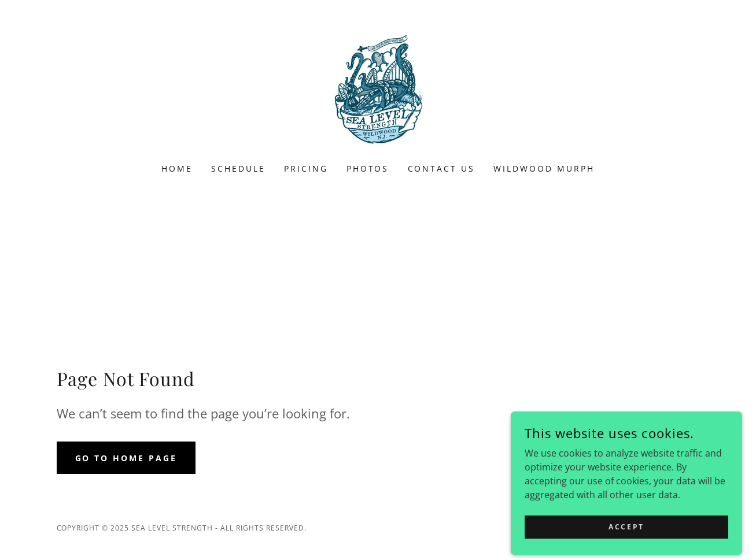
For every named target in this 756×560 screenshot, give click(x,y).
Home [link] (177, 168)
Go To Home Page (126, 458)
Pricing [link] (306, 168)
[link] (378, 89)
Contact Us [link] (442, 168)
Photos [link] (368, 168)
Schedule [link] (238, 168)
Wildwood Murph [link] (544, 168)
